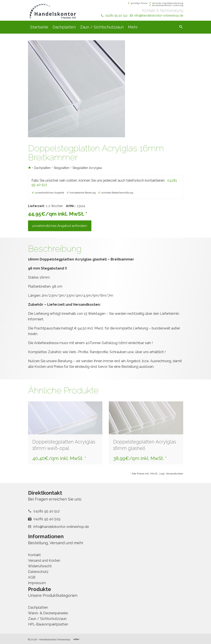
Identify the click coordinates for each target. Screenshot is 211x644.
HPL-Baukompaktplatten (48, 624)
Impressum (37, 583)
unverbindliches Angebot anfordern (60, 226)
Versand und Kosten (44, 561)
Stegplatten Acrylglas (87, 168)
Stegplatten (62, 168)
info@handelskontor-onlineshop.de (159, 16)
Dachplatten (64, 27)
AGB (32, 577)
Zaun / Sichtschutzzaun (102, 27)
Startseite (39, 27)
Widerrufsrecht (40, 566)
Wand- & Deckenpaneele (48, 613)
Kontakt (34, 555)
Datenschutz (38, 572)
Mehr (133, 27)
